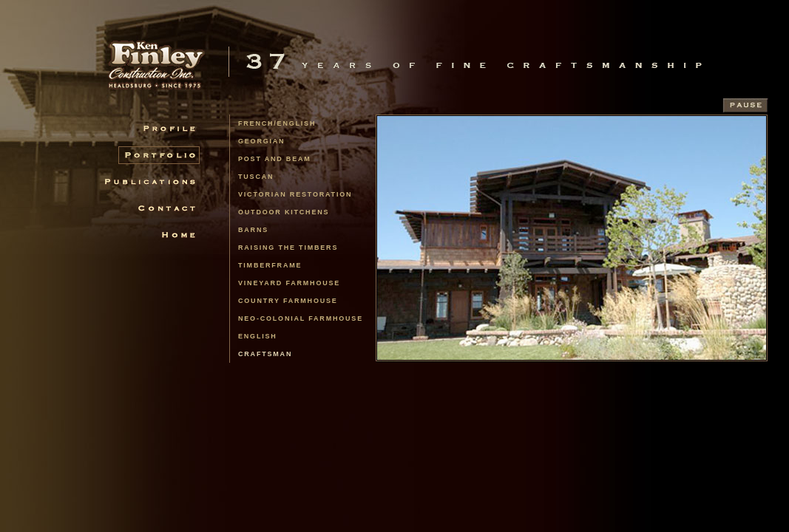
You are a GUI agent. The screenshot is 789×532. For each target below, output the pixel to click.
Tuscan (256, 177)
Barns (253, 230)
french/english (277, 123)
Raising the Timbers (288, 248)
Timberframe (270, 265)
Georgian (261, 141)
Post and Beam (275, 159)
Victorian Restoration (295, 194)
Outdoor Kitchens (284, 212)
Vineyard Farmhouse (289, 283)
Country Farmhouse (288, 301)
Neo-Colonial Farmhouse (301, 318)
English (258, 336)
